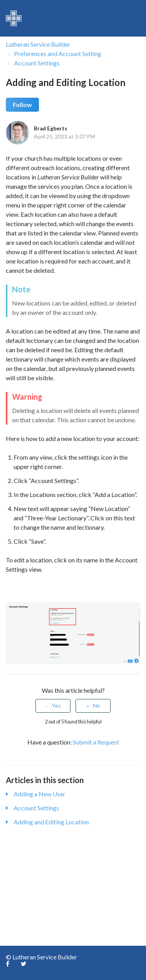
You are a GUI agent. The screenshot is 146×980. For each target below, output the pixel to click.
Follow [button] (22, 104)
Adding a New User (40, 794)
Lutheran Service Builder (38, 44)
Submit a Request (96, 742)
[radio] (53, 706)
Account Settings (37, 63)
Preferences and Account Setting (58, 54)
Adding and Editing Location (51, 822)
